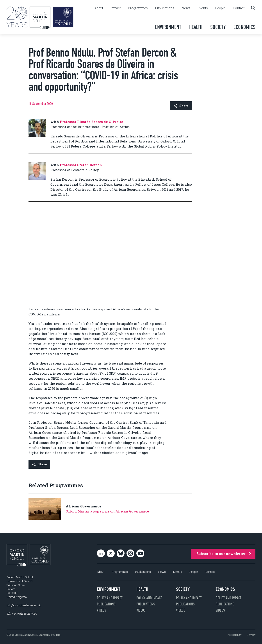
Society (218, 27)
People (220, 8)
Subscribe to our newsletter (224, 554)
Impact (115, 8)
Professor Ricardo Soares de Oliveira (92, 122)
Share (181, 106)
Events (203, 8)
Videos (102, 610)
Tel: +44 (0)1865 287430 (22, 614)
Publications (165, 8)
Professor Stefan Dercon (81, 165)
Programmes (138, 8)
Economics (244, 27)
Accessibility (234, 635)
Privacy (251, 635)
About (99, 8)
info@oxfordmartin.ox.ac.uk (24, 605)
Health (196, 27)
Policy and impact (110, 598)
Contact (239, 8)
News (186, 8)
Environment (168, 27)
